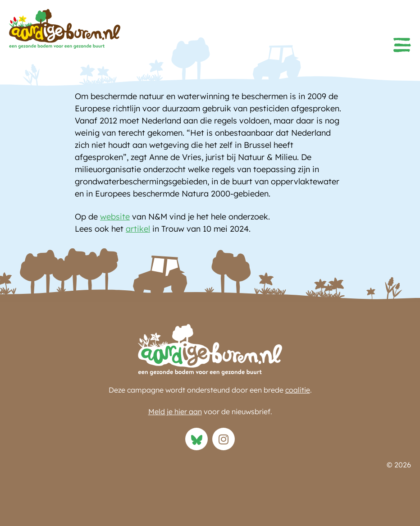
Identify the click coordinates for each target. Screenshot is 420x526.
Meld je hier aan (175, 412)
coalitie (298, 390)
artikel (138, 229)
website (115, 217)
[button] (402, 45)
